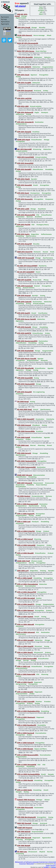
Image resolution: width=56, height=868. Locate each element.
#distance (19, 586)
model (41, 9)
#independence (21, 124)
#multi (35, 185)
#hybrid (42, 852)
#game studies (21, 18)
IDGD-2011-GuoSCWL (24, 280)
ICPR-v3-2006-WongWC (25, 553)
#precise (30, 217)
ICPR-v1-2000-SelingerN (26, 743)
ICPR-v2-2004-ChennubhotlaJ (27, 584)
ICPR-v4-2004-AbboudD (26, 624)
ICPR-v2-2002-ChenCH (25, 682)
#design (24, 16)
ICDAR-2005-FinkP (24, 561)
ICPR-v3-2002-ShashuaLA (26, 717)
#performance (31, 236)
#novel (36, 409)
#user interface (41, 51)
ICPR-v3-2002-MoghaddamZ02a (28, 711)
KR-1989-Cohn (22, 852)
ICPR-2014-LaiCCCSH (24, 98)
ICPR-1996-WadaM (24, 846)
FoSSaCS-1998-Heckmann (26, 800)
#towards (44, 360)
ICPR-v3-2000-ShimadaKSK (27, 765)
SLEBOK (46, 867)
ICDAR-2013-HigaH (24, 140)
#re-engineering (39, 392)
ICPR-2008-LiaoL (23, 445)
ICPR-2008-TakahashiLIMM (27, 461)
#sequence (49, 199)
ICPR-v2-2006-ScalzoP (25, 539)
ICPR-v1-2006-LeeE (24, 522)
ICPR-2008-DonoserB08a (26, 431)
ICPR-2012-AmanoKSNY (25, 163)
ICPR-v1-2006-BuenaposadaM (28, 504)
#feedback (36, 425)
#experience (20, 485)
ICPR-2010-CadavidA (24, 302)
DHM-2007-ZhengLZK (25, 483)
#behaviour (38, 57)
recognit (41, 10)
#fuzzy (46, 280)
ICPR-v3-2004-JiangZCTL (26, 604)
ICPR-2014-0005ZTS (24, 67)
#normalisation (30, 586)
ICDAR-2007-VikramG (25, 475)
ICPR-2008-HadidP (24, 437)
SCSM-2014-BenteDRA (25, 57)
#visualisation (21, 486)
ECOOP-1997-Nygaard (25, 828)
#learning (41, 445)
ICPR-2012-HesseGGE (24, 185)
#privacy (49, 496)
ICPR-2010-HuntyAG (24, 327)
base (41, 7)
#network (37, 252)
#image (34, 27)
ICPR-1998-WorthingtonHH (26, 817)
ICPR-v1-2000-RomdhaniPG (27, 725)
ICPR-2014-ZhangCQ (24, 132)
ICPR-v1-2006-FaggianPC (26, 514)
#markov (39, 701)
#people (51, 774)
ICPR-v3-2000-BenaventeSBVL (28, 755)
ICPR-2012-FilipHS (23, 179)
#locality (42, 27)
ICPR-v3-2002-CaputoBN (26, 701)
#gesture (34, 75)
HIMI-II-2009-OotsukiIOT (26, 419)
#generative (47, 838)
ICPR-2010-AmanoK (24, 295)
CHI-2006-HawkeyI (24, 496)
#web (52, 252)
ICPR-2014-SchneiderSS (25, 122)
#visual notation (36, 106)
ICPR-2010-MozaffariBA (25, 368)
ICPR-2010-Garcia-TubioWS (27, 319)
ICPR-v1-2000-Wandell (25, 749)
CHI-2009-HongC (23, 401)
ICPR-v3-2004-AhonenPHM (27, 592)
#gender (40, 359)
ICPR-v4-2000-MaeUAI (25, 780)
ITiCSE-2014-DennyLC (25, 35)
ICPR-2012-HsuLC (23, 193)
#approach (38, 682)
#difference (20, 114)
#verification (43, 313)
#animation (43, 504)
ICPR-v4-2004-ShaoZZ (25, 652)
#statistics (20, 394)
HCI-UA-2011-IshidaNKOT (26, 272)
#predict (34, 179)
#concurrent (49, 483)
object (41, 14)
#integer (39, 800)
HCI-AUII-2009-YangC (25, 409)
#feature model (37, 561)
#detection (36, 67)
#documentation (39, 475)
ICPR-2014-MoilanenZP (25, 112)
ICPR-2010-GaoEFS (24, 313)
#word (38, 272)
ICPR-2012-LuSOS (23, 209)
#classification (37, 140)
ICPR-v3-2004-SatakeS (25, 616)
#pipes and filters (41, 749)
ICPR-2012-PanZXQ (24, 225)
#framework (39, 652)
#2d (33, 225)
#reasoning (20, 853)
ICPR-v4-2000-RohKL (25, 790)
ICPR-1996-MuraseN (24, 838)
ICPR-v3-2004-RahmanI (25, 610)
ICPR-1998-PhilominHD (25, 807)
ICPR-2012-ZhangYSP (24, 244)
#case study (37, 280)
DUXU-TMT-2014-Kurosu (26, 51)
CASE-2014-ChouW (24, 27)
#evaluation (40, 419)
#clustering (37, 149)
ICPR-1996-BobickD (24, 832)
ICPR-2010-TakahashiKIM (26, 384)
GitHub (53, 867)
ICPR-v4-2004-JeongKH (25, 640)
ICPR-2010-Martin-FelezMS (27, 359)
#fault (49, 35)
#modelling (49, 169)
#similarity (43, 266)
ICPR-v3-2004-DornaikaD (26, 598)
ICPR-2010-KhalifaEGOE (25, 351)
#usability (30, 485)
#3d (38, 215)
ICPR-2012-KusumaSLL (25, 199)
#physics (47, 57)
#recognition (44, 75)
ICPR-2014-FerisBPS (24, 83)
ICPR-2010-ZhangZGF (24, 392)
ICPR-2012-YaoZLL (23, 234)
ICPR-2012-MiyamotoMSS (26, 215)
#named (37, 286)
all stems (20, 6)
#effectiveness (46, 234)
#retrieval (37, 90)
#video (46, 90)
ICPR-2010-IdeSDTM (24, 333)
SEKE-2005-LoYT (23, 571)
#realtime (36, 132)
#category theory (43, 225)
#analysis (45, 112)
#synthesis (42, 209)
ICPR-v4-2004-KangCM (25, 646)
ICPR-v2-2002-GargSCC (25, 692)
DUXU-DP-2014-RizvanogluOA (28, 43)
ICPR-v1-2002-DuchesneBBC (27, 659)
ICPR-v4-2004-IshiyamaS (26, 632)
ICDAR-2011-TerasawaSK (26, 258)
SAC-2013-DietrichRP (24, 149)
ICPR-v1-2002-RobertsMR (26, 674)
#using (18, 76)
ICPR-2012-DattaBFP (24, 169)
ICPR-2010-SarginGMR (25, 378)
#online (39, 598)
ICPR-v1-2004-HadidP (25, 578)
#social (45, 252)
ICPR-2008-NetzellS (24, 453)
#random (47, 701)
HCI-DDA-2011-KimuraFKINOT (27, 266)
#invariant (38, 646)
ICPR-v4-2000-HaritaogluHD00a (28, 774)
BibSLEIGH (30, 864)
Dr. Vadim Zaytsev (51, 864)
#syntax (19, 37)
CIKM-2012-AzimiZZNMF (26, 157)
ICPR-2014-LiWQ (23, 106)
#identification (38, 169)
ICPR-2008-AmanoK (24, 425)
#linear (35, 327)
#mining (43, 571)
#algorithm (35, 234)
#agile (37, 112)
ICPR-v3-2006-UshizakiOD (26, 545)
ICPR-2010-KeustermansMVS (27, 341)
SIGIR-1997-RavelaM (24, 823)
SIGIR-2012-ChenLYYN (25, 252)
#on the (32, 563)
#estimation (39, 122)
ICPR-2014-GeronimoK (25, 90)
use (41, 12)
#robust (19, 447)
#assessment (38, 483)
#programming (21, 684)
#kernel (33, 445)
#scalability (42, 725)
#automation (37, 302)
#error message (39, 35)
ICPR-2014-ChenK (23, 75)
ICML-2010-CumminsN (25, 286)
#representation (33, 360)
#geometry (20, 321)
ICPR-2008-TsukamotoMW (26, 467)
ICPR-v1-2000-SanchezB (26, 733)
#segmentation (48, 67)
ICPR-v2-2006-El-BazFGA (26, 531)
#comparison (35, 193)
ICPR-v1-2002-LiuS (24, 666)
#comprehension (38, 496)
